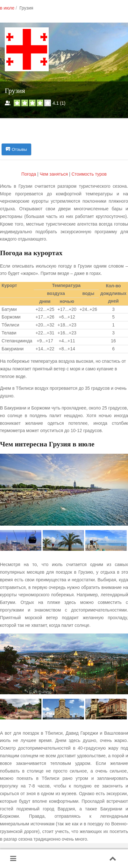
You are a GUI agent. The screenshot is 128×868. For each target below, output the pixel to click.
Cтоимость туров (89, 174)
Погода (29, 174)
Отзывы (16, 150)
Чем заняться (54, 174)
